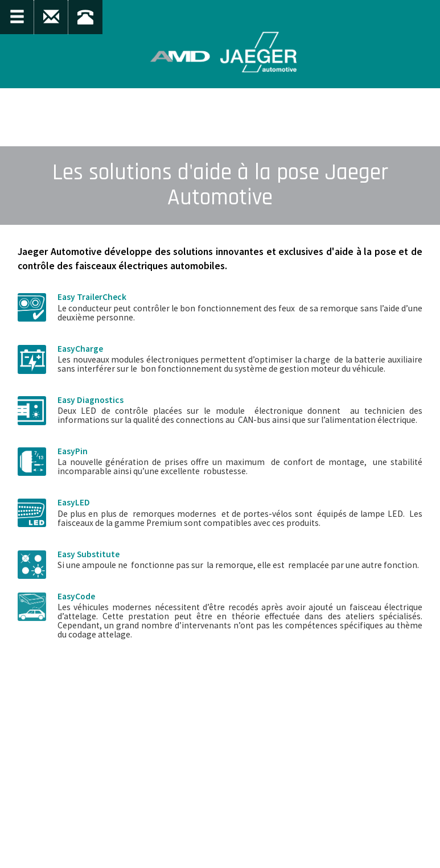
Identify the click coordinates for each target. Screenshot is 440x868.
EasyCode (76, 596)
